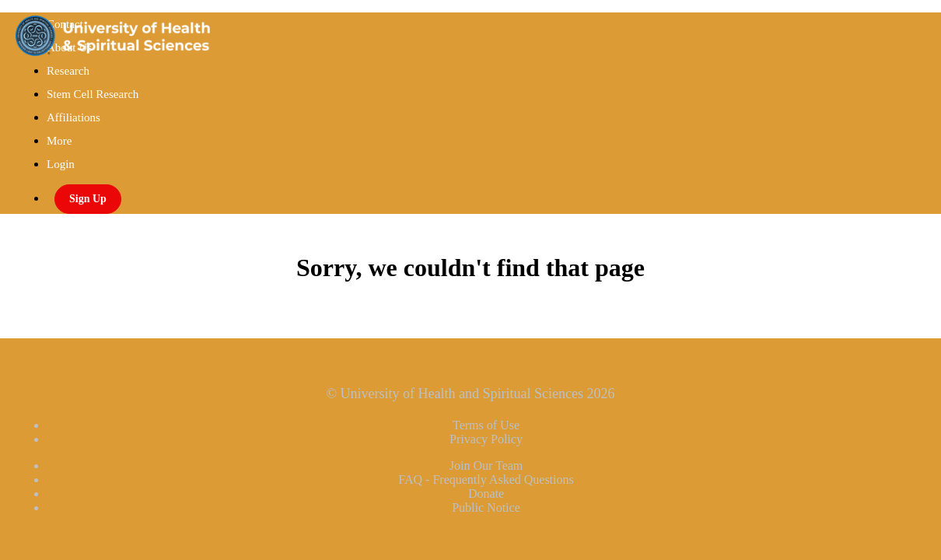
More (61, 141)
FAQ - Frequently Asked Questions (486, 479)
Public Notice (486, 507)
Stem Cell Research (93, 94)
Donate (486, 493)
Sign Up (88, 199)
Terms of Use (486, 425)
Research (68, 71)
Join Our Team (486, 465)
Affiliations (73, 117)
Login (61, 164)
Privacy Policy (486, 439)
